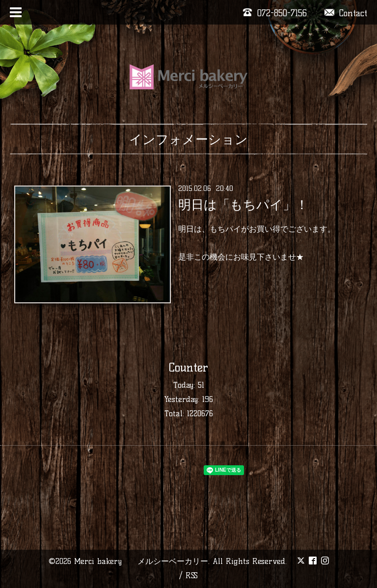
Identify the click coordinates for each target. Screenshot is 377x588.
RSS (192, 575)
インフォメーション (188, 139)
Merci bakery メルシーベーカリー (141, 561)
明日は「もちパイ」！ (243, 205)
